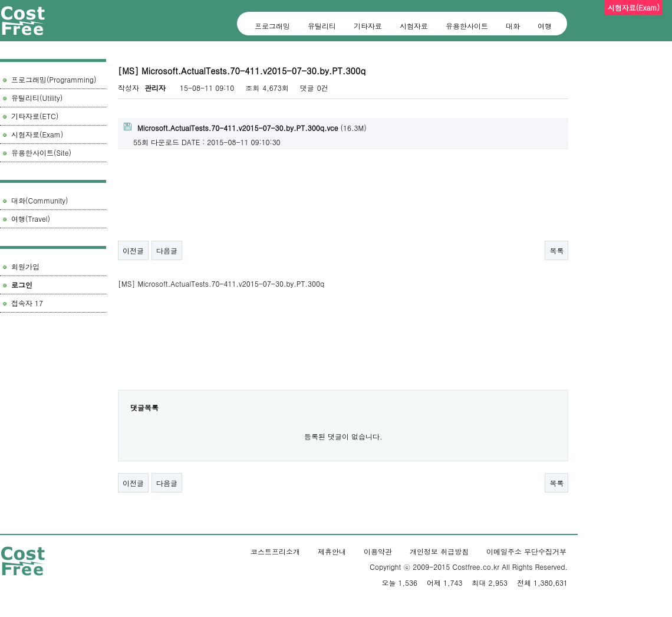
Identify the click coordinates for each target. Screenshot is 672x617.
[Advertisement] (53, 375)
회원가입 (25, 266)
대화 (513, 26)
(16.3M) (245, 128)
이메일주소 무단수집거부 (526, 551)
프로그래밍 (272, 26)
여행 (545, 26)
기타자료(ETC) (35, 116)
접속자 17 (27, 303)
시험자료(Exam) (37, 134)
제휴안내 (332, 551)
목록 (556, 250)
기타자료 (368, 26)
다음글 (167, 250)
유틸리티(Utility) (37, 98)
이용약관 (378, 551)
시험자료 (414, 26)
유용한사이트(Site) (41, 152)
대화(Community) (40, 200)
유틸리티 (322, 26)
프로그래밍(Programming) (54, 79)
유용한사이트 (467, 26)
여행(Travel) (31, 219)
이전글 (133, 250)
